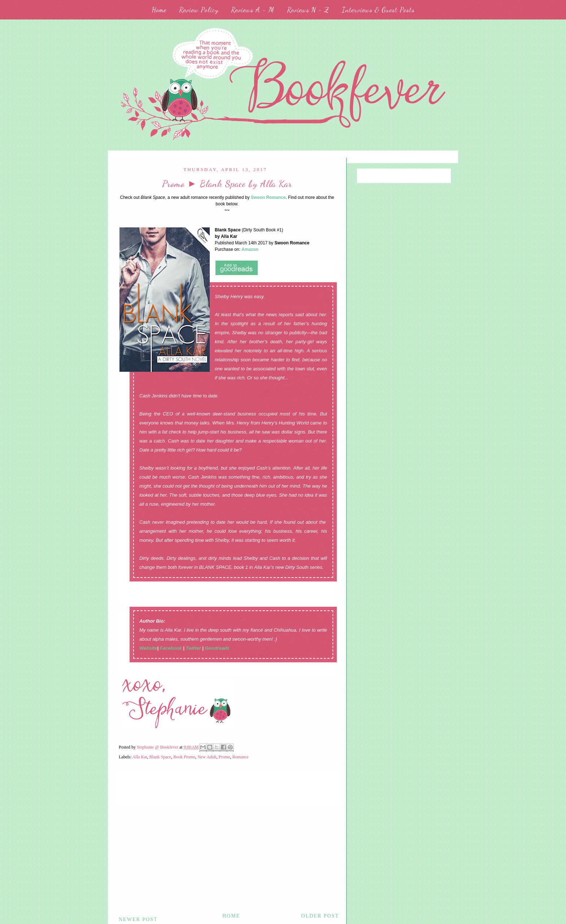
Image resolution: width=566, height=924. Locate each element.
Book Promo (184, 757)
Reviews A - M (253, 10)
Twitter (193, 648)
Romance (241, 757)
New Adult (207, 757)
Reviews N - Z (308, 10)
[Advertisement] (227, 858)
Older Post (320, 916)
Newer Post (138, 919)
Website (148, 648)
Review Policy (199, 10)
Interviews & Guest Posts (378, 10)
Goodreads (217, 648)
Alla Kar (140, 757)
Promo (225, 757)
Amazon (250, 249)
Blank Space (160, 757)
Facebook (171, 648)
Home (159, 10)
